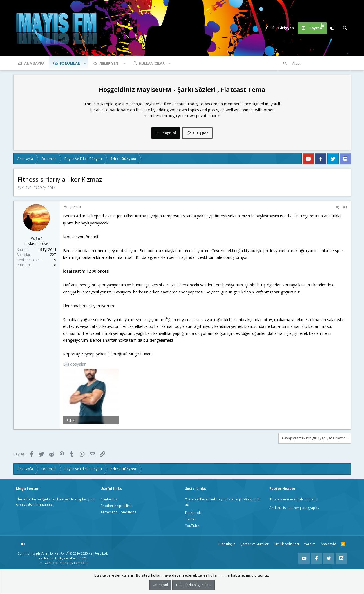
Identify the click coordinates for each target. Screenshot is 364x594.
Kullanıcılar (152, 63)
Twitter (190, 519)
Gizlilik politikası (286, 544)
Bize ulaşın (227, 544)
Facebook (193, 513)
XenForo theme (57, 563)
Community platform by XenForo (63, 553)
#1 (345, 207)
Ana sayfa (34, 63)
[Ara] (345, 28)
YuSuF (26, 188)
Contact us (109, 499)
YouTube (192, 526)
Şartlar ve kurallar (254, 544)
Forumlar (70, 63)
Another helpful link (116, 506)
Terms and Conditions (118, 512)
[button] (85, 63)
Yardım (310, 544)
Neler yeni (109, 63)
